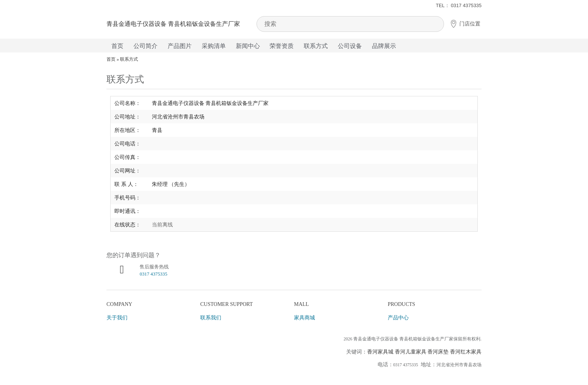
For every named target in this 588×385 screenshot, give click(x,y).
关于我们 (117, 318)
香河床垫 (438, 352)
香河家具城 (380, 352)
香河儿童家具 (411, 352)
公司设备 (350, 46)
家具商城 (304, 318)
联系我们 (211, 318)
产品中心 (398, 318)
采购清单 (214, 46)
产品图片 (180, 46)
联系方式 (316, 46)
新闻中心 (248, 46)
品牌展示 (384, 46)
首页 (117, 46)
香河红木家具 (466, 352)
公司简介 (145, 46)
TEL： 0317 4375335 (459, 5)
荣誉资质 (282, 46)
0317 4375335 (153, 274)
